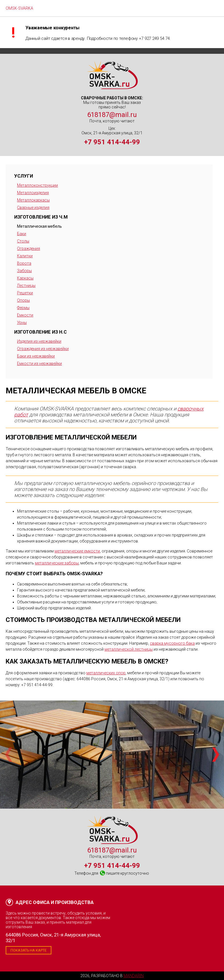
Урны (22, 322)
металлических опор (106, 673)
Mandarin (134, 976)
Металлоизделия (33, 193)
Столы (23, 241)
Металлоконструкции (37, 185)
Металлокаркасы (33, 200)
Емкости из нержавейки (39, 363)
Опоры (23, 300)
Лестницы (26, 285)
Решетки (25, 293)
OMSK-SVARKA (19, 8)
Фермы (23, 308)
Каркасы (25, 278)
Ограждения (29, 248)
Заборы (24, 271)
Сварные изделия (33, 207)
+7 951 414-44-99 (112, 142)
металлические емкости (77, 551)
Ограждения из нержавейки (43, 349)
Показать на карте (29, 950)
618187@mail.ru (112, 115)
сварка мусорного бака (172, 643)
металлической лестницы (129, 649)
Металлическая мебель (39, 226)
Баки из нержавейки (36, 356)
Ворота (24, 263)
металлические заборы (57, 563)
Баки (22, 234)
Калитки (25, 256)
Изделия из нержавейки (39, 341)
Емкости (25, 315)
